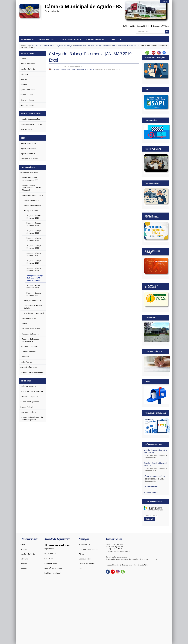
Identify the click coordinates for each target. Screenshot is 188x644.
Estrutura (24, 559)
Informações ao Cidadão (88, 549)
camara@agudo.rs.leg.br (121, 551)
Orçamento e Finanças (64, 46)
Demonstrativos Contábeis (84, 46)
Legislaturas (49, 549)
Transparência (49, 46)
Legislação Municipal (53, 573)
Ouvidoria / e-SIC (47, 39)
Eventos (24, 569)
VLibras (166, 26)
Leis (23, 138)
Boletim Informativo (87, 564)
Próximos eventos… (151, 492)
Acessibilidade (144, 26)
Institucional (28, 53)
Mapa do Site (130, 26)
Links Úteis (26, 381)
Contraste (156, 26)
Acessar (164, 2)
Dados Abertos (85, 559)
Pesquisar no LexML (154, 501)
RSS (122, 39)
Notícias (24, 564)
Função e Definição (28, 554)
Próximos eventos (153, 444)
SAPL (113, 39)
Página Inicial (28, 39)
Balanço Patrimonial (104, 46)
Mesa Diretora (50, 553)
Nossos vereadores (57, 545)
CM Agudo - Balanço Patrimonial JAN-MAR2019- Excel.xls (72, 69)
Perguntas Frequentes (70, 39)
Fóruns (82, 554)
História (24, 549)
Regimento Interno (52, 563)
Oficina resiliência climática (154, 476)
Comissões (49, 558)
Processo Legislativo (31, 114)
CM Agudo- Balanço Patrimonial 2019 (127, 46)
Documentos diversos (96, 39)
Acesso (23, 544)
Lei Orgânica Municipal (53, 568)
